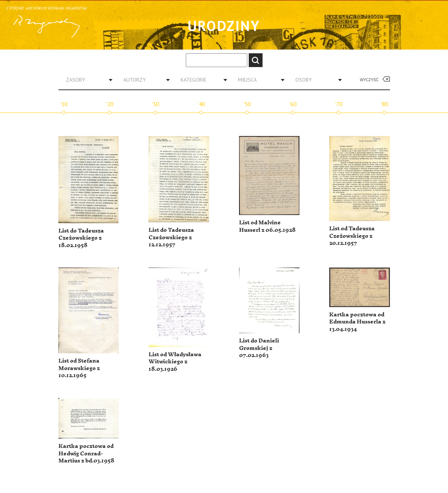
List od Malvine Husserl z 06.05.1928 (267, 226)
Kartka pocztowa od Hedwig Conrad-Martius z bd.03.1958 (86, 454)
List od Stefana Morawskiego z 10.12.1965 (79, 368)
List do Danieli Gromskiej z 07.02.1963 (259, 348)
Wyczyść (369, 80)
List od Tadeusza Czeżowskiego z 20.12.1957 (352, 236)
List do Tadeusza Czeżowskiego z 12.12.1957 (171, 237)
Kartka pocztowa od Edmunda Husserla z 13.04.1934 (357, 322)
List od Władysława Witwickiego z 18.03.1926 (175, 362)
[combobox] (86, 80)
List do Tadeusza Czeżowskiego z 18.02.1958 (81, 238)
